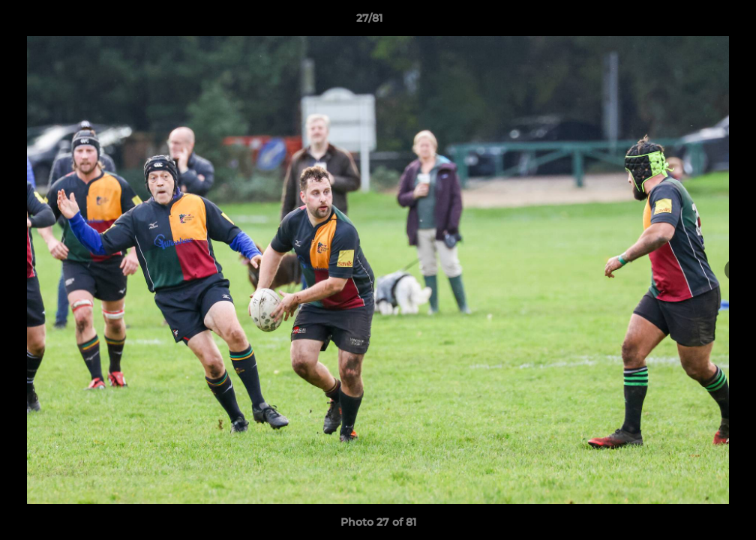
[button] (693, 22)
